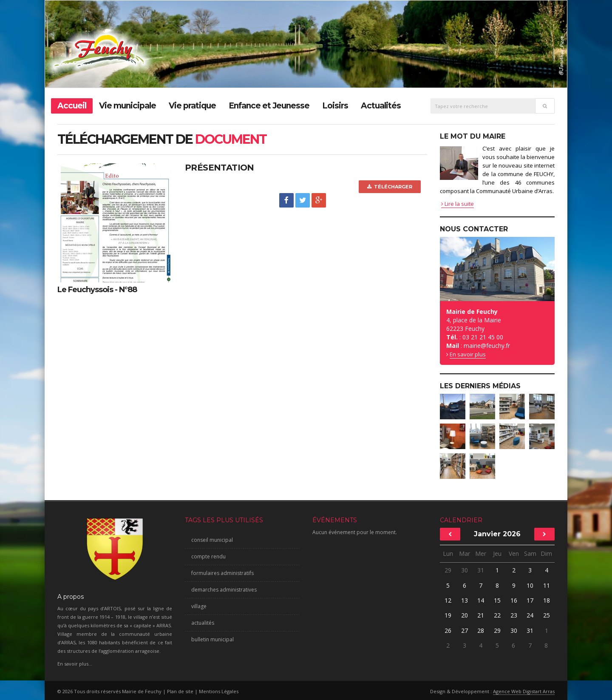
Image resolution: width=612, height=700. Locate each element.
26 (448, 630)
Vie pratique (192, 106)
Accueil (72, 106)
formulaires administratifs (222, 573)
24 (530, 615)
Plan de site (180, 691)
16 (514, 600)
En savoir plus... (75, 664)
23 (514, 615)
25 (547, 615)
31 (481, 570)
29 (448, 570)
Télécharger (390, 187)
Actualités (381, 106)
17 (530, 600)
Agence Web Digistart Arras (524, 691)
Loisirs (335, 106)
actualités (203, 623)
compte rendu (208, 556)
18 (547, 600)
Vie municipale (127, 106)
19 (448, 615)
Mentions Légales (219, 691)
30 (465, 570)
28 (481, 630)
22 (497, 615)
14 (481, 600)
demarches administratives (224, 590)
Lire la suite (458, 204)
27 (465, 630)
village (199, 606)
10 (530, 585)
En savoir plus (468, 354)
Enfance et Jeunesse (269, 106)
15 (497, 600)
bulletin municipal (212, 639)
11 (547, 585)
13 (465, 600)
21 (481, 615)
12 (448, 600)
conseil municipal (212, 540)
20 (465, 615)
